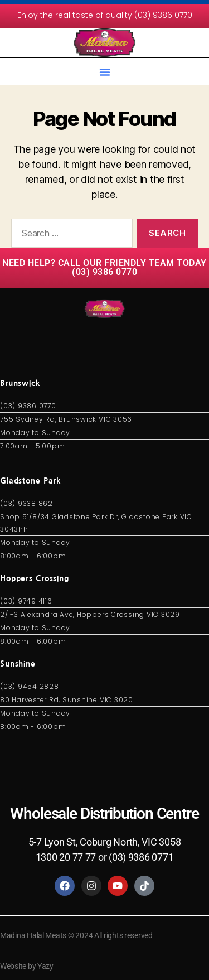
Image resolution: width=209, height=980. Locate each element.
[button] (105, 72)
